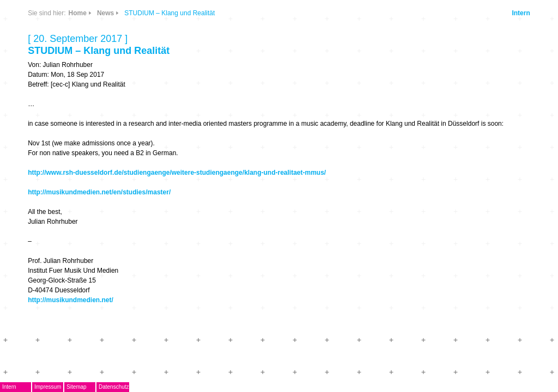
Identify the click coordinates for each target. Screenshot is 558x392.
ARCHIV (58, 204)
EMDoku (59, 124)
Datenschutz (152, 387)
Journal (57, 188)
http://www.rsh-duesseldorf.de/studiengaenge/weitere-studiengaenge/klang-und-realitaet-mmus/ (347, 182)
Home (248, 13)
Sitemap (115, 387)
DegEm (69, 41)
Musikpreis (64, 156)
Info (144, 78)
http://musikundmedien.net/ (241, 310)
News (115, 45)
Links (115, 78)
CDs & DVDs (148, 42)
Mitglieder (62, 220)
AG (49, 140)
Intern (510, 13)
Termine (58, 172)
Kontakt (58, 236)
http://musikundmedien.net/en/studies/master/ (270, 202)
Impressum (86, 387)
